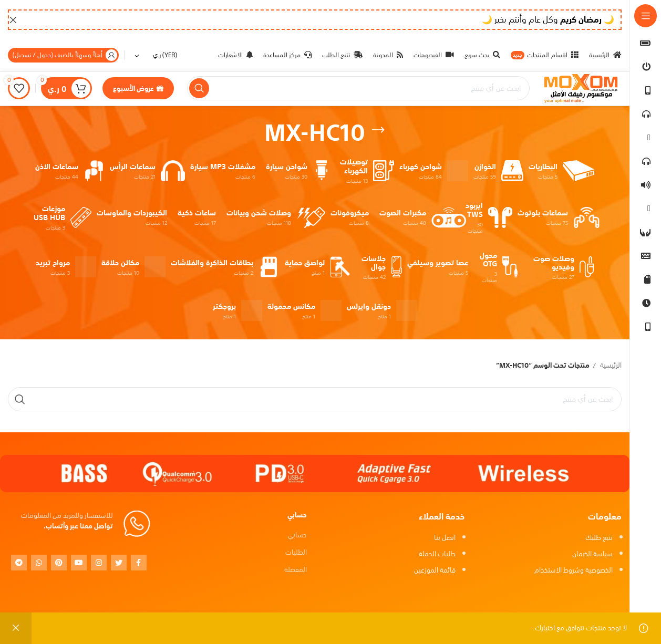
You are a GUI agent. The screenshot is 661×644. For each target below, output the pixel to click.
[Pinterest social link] (59, 563)
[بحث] (358, 89)
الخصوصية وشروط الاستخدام (574, 570)
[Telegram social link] (19, 563)
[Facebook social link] (139, 563)
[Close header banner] (13, 20)
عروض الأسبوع (138, 89)
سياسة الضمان (592, 554)
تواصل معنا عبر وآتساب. (78, 527)
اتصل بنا (445, 538)
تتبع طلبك (599, 538)
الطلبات (296, 552)
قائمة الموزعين (435, 570)
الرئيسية (610, 366)
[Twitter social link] (119, 563)
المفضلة (296, 570)
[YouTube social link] (79, 563)
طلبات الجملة (437, 554)
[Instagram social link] (99, 563)
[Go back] (378, 130)
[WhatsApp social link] (39, 563)
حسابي (297, 535)
